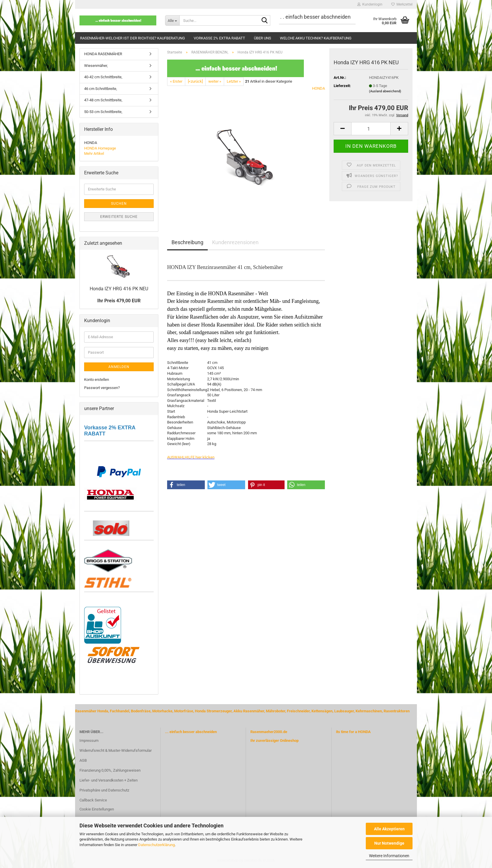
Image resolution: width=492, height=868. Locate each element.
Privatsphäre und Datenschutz (104, 790)
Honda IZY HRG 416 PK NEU (119, 289)
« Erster (176, 81)
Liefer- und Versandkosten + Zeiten (109, 780)
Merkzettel (402, 4)
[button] (342, 129)
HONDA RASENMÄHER (103, 54)
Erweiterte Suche (119, 217)
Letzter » (234, 81)
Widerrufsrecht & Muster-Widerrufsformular (116, 750)
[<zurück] (195, 81)
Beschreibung (187, 242)
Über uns (263, 38)
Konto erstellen (97, 380)
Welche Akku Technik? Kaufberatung (316, 38)
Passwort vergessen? (102, 388)
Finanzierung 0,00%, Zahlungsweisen (110, 770)
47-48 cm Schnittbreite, (103, 100)
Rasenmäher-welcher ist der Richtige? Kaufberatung (132, 38)
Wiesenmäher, (96, 66)
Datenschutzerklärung (156, 845)
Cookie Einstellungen (97, 809)
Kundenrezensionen (235, 242)
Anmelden (119, 367)
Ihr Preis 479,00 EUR (119, 301)
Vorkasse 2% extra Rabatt (219, 38)
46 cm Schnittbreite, (101, 89)
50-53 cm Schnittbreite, (103, 112)
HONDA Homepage (100, 148)
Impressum (89, 741)
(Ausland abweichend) (385, 91)
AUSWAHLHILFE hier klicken (191, 457)
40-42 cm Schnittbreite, (103, 77)
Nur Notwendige (389, 843)
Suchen (119, 204)
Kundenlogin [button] (370, 4)
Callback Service (93, 800)
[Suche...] (172, 20)
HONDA (318, 88)
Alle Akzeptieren (389, 829)
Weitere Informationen (389, 856)
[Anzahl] (371, 129)
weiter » (215, 81)
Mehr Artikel (94, 153)
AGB (83, 760)
